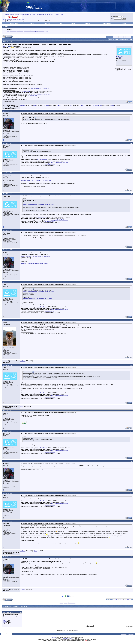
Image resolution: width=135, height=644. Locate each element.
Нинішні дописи (107, 23)
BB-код (5, 620)
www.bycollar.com (25, 91)
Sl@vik (82, 105)
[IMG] (4, 623)
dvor (5, 413)
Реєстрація (48, 23)
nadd (5, 323)
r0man (35, 551)
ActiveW (6, 524)
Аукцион (32, 23)
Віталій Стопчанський (68, 638)
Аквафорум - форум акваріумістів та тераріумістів (17, 14)
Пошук (124, 23)
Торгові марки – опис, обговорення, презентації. (48, 14)
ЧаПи (61, 23)
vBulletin (54, 637)
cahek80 (23, 105)
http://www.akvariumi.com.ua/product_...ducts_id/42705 (36, 180)
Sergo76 (59, 105)
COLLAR (120, 57)
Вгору (133, 634)
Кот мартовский (97, 105)
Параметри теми (113, 39)
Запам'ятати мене (127, 17)
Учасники (73, 23)
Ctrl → (129, 37)
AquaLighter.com (32, 95)
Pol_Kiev (6, 175)
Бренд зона (33, 14)
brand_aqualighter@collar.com (41, 94)
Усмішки (5, 621)
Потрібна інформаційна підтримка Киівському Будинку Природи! (27, 31)
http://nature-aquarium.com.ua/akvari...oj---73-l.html (35, 263)
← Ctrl (115, 37)
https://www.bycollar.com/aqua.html (40, 88)
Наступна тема (72, 603)
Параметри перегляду (125, 39)
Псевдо (112, 17)
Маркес (112, 105)
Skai (71, 105)
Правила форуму (7, 626)
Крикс (5, 114)
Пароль (112, 19)
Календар (88, 23)
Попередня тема (63, 603)
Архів (129, 634)
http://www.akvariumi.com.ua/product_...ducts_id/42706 (36, 256)
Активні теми (13, 23)
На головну (124, 634)
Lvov (35, 105)
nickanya (47, 105)
